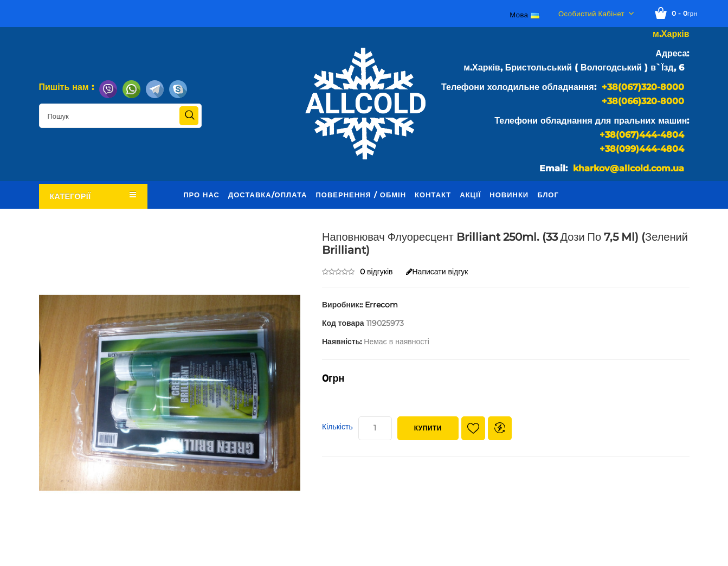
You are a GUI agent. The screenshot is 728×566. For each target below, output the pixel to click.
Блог (548, 195)
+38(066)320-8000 (643, 101)
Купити (428, 428)
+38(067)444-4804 (642, 135)
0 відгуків (376, 272)
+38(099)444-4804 (642, 149)
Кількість (337, 427)
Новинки (509, 195)
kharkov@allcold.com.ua (629, 168)
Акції (470, 195)
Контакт (433, 195)
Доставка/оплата (268, 195)
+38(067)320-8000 (643, 87)
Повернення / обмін (361, 195)
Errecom (381, 305)
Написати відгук (437, 272)
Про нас (201, 195)
